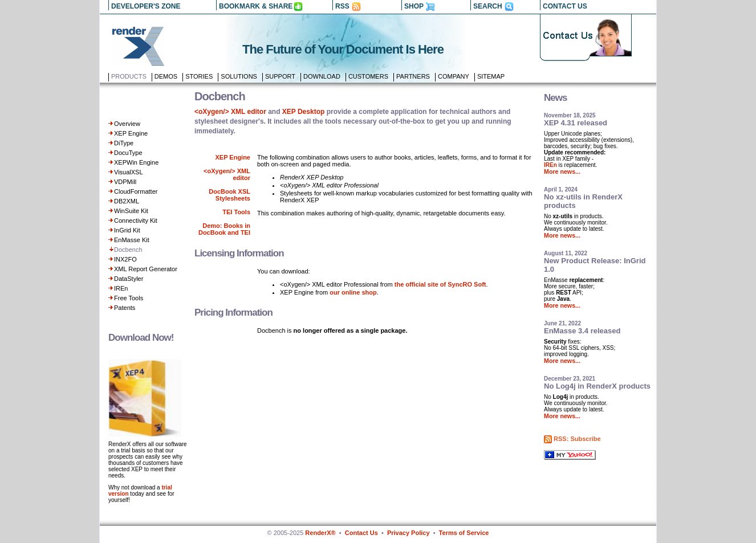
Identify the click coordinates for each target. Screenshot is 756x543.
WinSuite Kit (131, 211)
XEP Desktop (303, 112)
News (555, 98)
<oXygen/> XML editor (230, 112)
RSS (342, 6)
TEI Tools (236, 212)
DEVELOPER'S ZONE (146, 6)
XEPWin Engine (136, 162)
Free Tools (129, 298)
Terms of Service (464, 533)
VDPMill (125, 182)
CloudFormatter (136, 191)
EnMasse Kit (132, 240)
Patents (125, 308)
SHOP (414, 6)
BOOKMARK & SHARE (256, 6)
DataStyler (129, 279)
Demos (166, 76)
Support (280, 76)
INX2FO (125, 259)
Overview (127, 124)
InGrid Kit (127, 230)
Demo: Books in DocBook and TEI (224, 229)
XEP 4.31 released (576, 123)
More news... (562, 172)
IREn (121, 288)
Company (454, 76)
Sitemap (491, 76)
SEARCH (488, 6)
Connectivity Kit (136, 221)
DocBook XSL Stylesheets (229, 195)
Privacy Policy (409, 533)
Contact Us (361, 533)
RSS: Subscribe (577, 439)
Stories (199, 76)
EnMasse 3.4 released (582, 331)
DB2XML (127, 201)
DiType (124, 143)
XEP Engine (131, 133)
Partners (413, 76)
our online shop (353, 292)
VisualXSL (129, 172)
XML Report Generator (146, 269)
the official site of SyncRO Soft (440, 284)
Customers (368, 76)
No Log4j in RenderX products (597, 386)
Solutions (239, 76)
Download (322, 76)
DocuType (128, 153)
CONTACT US (565, 6)
